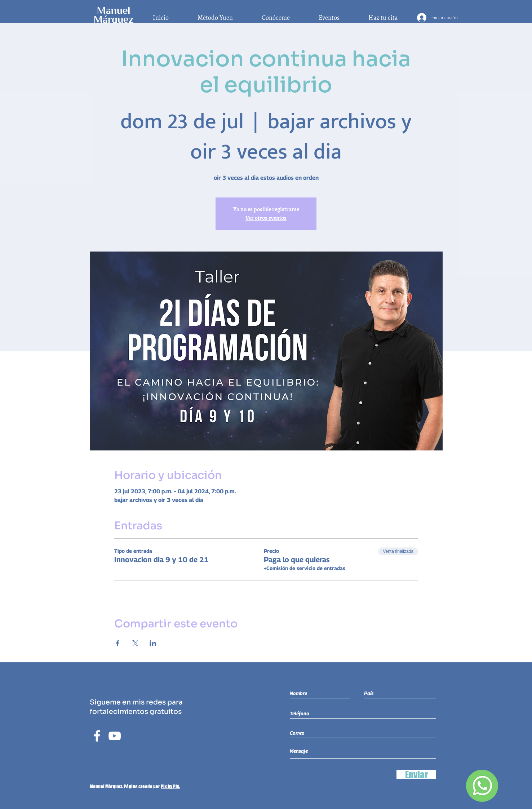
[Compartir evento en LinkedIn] (153, 643)
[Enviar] (416, 775)
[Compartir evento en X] (135, 643)
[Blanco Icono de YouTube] (115, 736)
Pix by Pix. (170, 786)
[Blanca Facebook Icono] (97, 736)
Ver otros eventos (266, 218)
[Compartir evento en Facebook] (118, 643)
